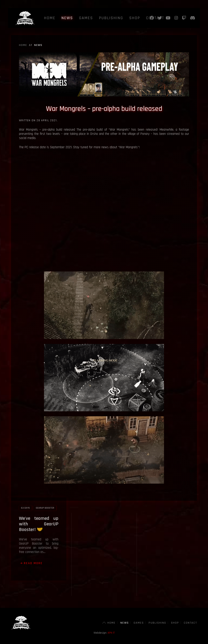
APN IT (111, 633)
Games (86, 18)
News (67, 18)
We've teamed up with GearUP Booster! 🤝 (39, 497)
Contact (190, 623)
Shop (135, 18)
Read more (33, 536)
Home (50, 18)
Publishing (111, 18)
